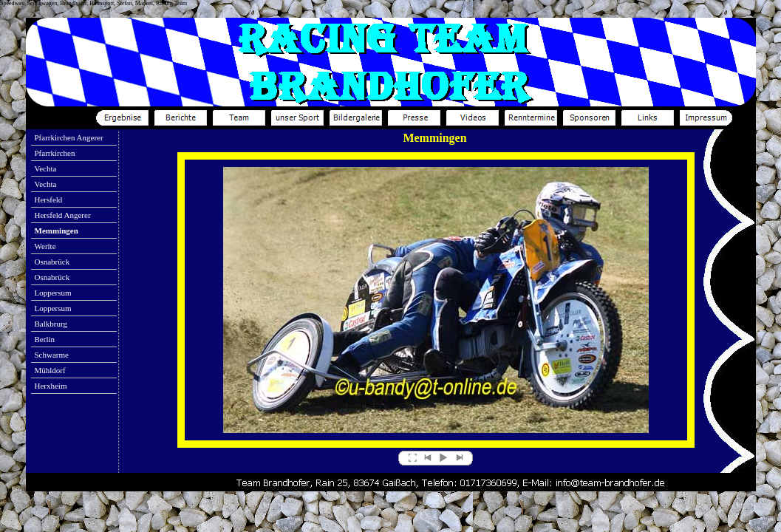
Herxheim (51, 386)
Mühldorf (50, 370)
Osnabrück (52, 262)
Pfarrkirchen (55, 153)
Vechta (46, 168)
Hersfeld (49, 199)
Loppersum (53, 293)
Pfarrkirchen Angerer (69, 137)
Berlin (45, 339)
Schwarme (52, 355)
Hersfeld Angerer (63, 215)
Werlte (45, 246)
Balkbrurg (51, 324)
